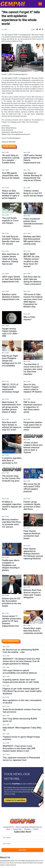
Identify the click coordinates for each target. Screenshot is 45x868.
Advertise (27, 829)
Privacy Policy (17, 829)
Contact (36, 829)
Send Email (9, 130)
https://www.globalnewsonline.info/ (19, 134)
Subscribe (23, 850)
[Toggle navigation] (40, 4)
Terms (8, 829)
